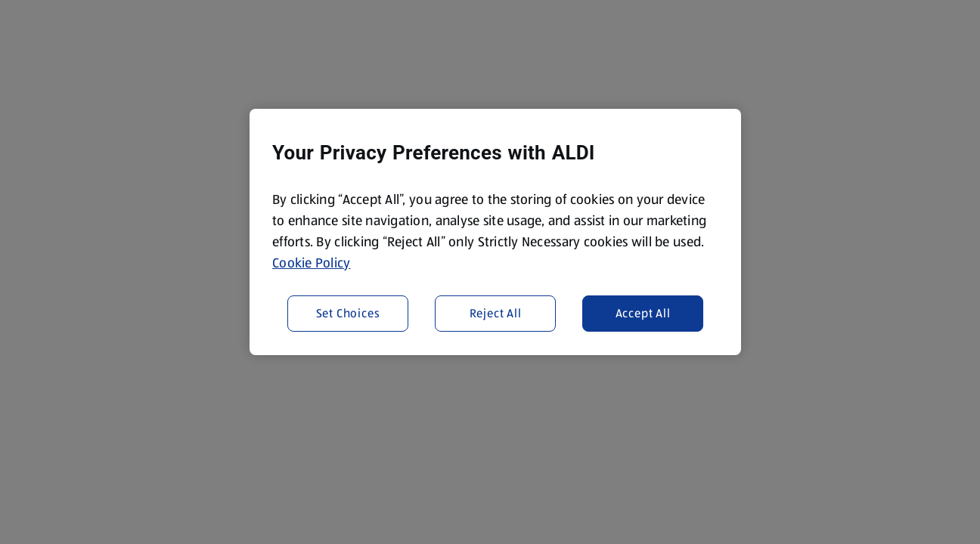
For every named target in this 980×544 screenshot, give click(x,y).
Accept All (643, 313)
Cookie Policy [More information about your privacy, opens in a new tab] (312, 263)
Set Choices (348, 313)
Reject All (496, 313)
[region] (495, 232)
